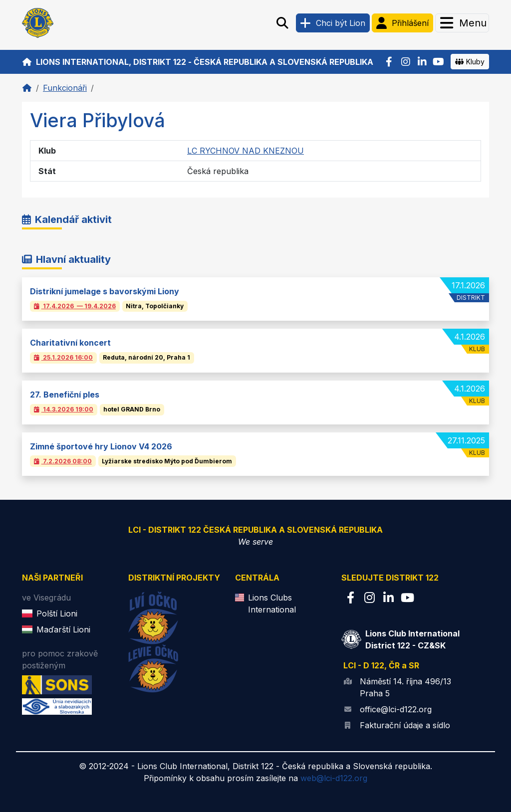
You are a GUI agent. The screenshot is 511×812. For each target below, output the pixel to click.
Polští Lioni (57, 613)
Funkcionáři (65, 88)
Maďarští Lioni (63, 629)
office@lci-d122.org (396, 709)
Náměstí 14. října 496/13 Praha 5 (405, 687)
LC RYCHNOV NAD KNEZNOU (246, 151)
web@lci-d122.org (334, 778)
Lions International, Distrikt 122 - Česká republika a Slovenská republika (198, 62)
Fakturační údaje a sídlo (405, 725)
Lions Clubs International (272, 604)
